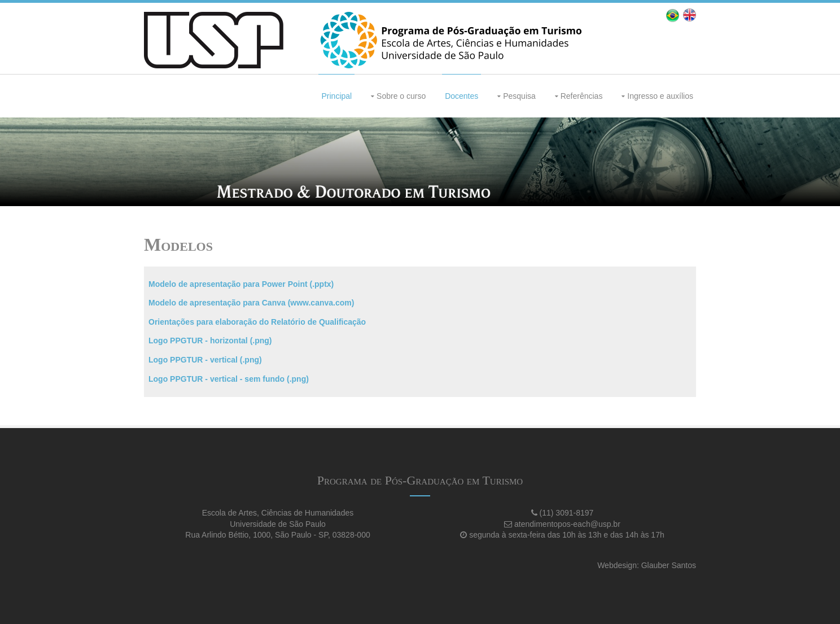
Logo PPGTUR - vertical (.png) (205, 360)
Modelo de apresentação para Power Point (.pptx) (241, 284)
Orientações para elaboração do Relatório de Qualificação (257, 322)
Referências (582, 96)
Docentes (461, 96)
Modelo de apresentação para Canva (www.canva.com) (251, 303)
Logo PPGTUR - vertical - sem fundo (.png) (229, 379)
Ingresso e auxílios (660, 96)
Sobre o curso (401, 96)
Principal (336, 96)
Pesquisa (519, 96)
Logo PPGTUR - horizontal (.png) (210, 341)
